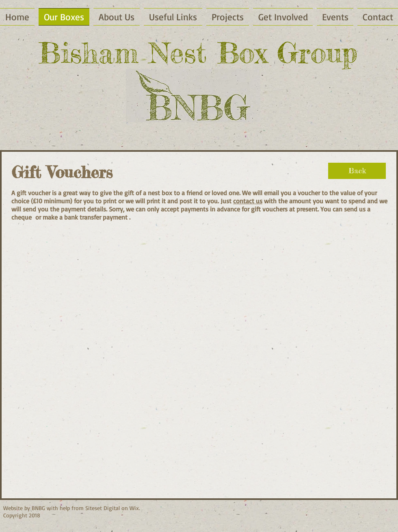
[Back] (357, 171)
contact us (248, 201)
